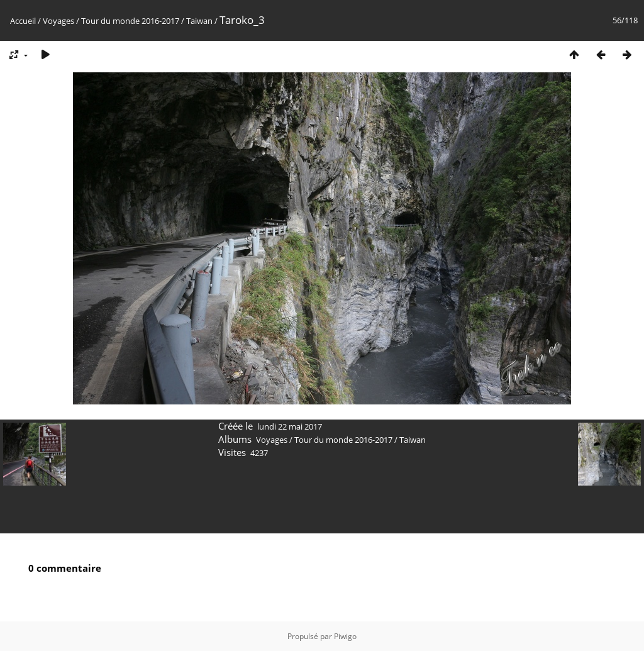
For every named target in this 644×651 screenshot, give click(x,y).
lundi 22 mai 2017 (290, 426)
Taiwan (199, 21)
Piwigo (345, 636)
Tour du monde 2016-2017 (130, 21)
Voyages (58, 21)
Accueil (23, 21)
